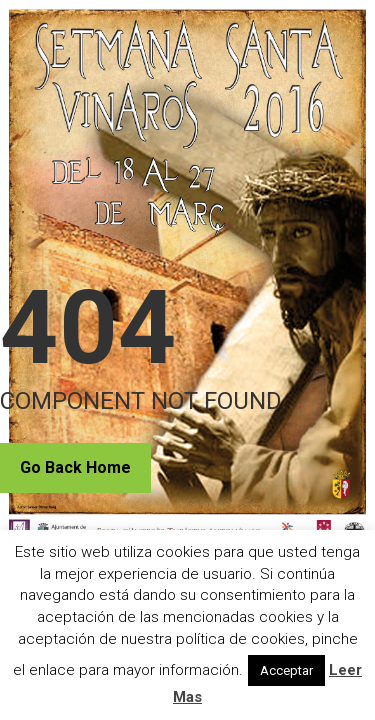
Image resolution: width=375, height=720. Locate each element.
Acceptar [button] (286, 670)
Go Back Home (75, 467)
